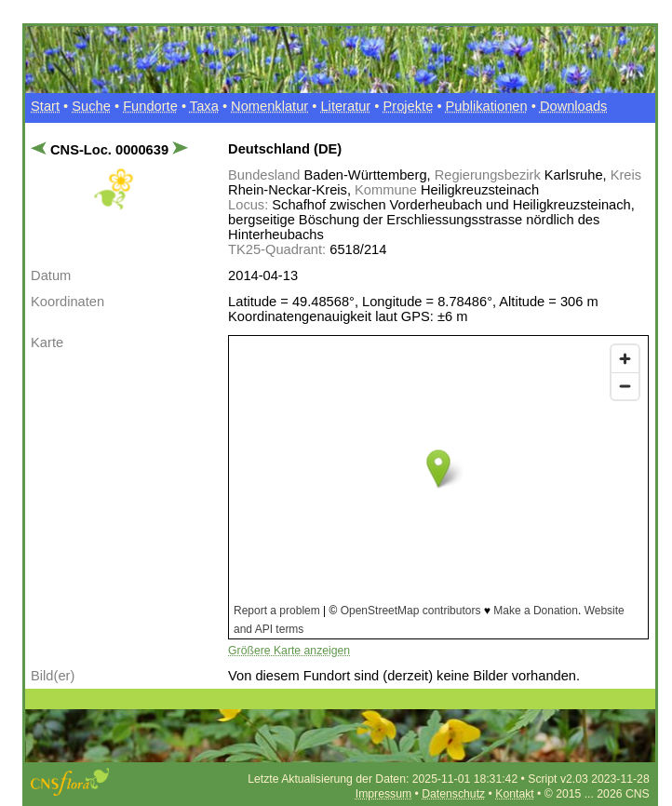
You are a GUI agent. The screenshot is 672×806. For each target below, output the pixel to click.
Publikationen (487, 106)
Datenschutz (453, 794)
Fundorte (150, 106)
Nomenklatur (269, 106)
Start (45, 106)
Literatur (345, 106)
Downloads (574, 106)
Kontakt (514, 794)
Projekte (409, 106)
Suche (91, 106)
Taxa (204, 106)
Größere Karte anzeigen (289, 651)
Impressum (383, 794)
